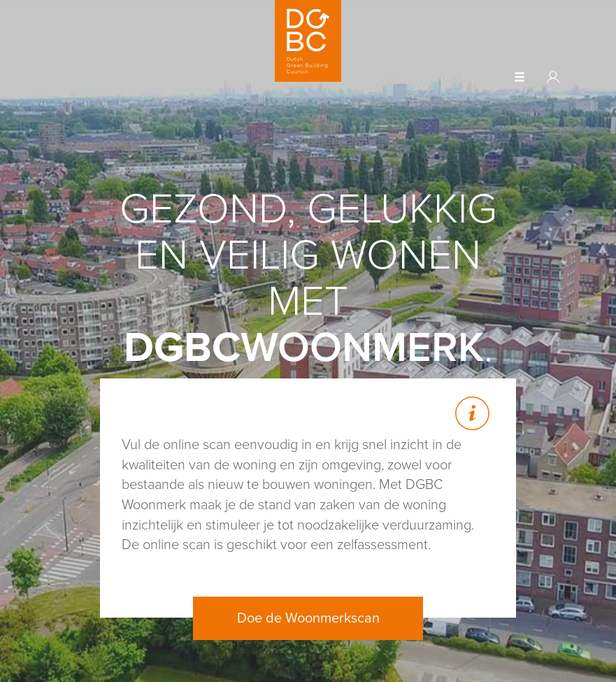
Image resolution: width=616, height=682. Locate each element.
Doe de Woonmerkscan (308, 618)
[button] (520, 78)
